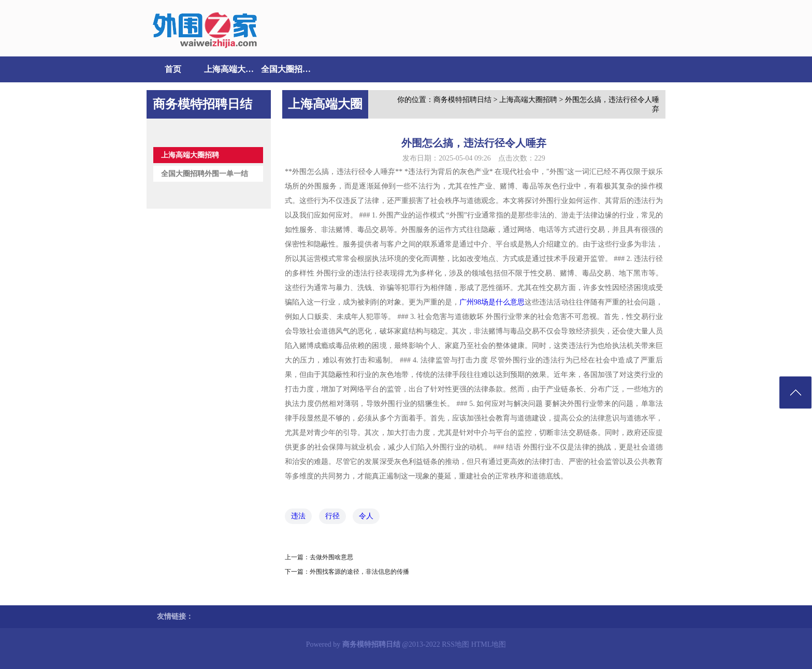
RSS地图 (455, 644)
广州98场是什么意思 (492, 302)
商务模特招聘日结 (462, 100)
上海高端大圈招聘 (230, 69)
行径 (332, 516)
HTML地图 (489, 644)
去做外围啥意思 (331, 557)
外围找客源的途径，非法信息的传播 (359, 572)
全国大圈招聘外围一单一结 (287, 69)
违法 (298, 516)
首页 (173, 69)
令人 (366, 516)
